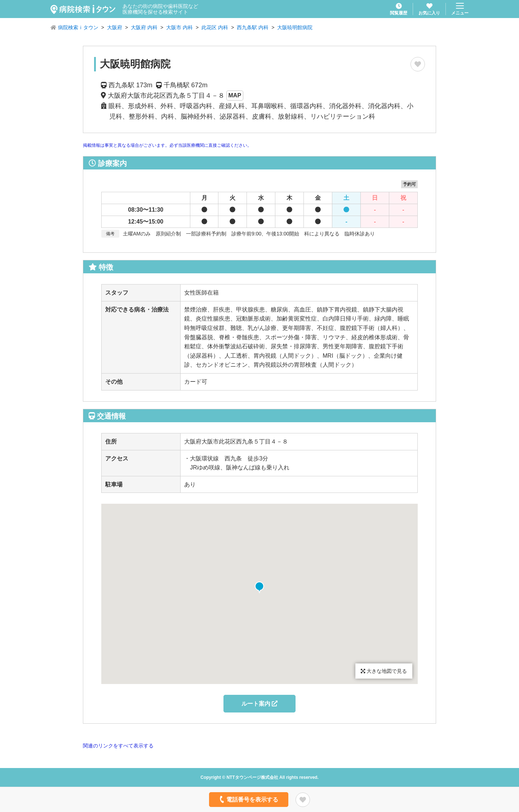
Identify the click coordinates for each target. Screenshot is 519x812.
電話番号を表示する (248, 799)
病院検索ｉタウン (78, 27)
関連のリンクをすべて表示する (118, 746)
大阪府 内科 (144, 27)
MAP (235, 95)
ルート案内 (259, 704)
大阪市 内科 (179, 27)
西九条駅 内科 (253, 27)
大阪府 (115, 27)
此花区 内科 (215, 27)
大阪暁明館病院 (295, 27)
